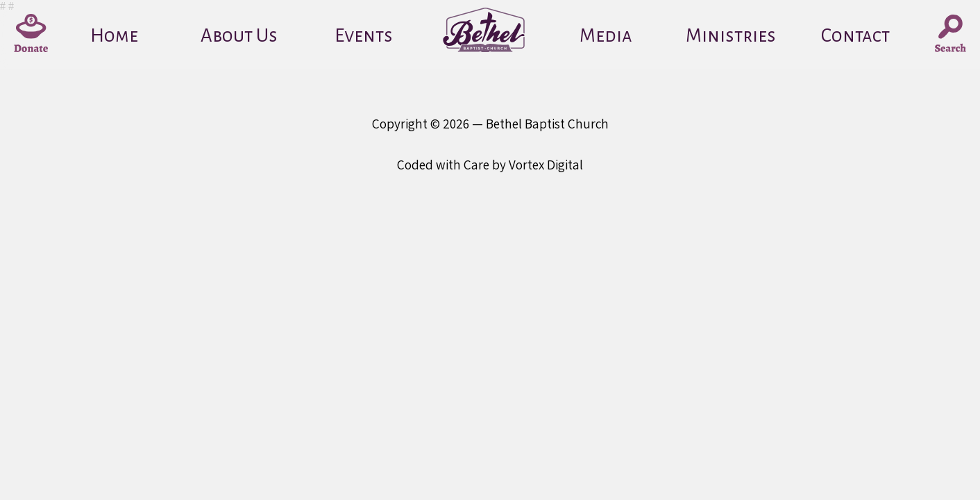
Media (606, 36)
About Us (239, 36)
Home (114, 36)
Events (364, 36)
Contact (855, 36)
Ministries (731, 36)
